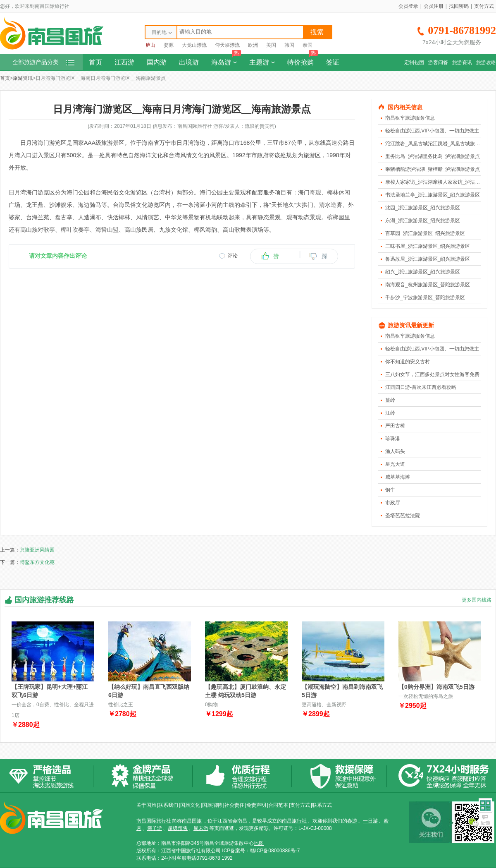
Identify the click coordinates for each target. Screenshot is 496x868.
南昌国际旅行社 (154, 821)
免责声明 (256, 805)
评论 (233, 256)
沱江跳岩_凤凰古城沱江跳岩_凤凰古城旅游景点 (438, 144)
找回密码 (459, 6)
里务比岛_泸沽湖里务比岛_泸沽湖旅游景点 (433, 156)
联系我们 (168, 805)
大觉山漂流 (194, 45)
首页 (95, 62)
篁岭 (390, 400)
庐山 (150, 45)
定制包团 (414, 62)
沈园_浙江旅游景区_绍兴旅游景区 (423, 208)
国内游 (157, 62)
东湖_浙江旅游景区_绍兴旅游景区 (423, 221)
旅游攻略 (486, 62)
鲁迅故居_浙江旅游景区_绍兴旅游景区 (428, 259)
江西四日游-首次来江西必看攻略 (421, 387)
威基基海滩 (398, 477)
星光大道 (395, 464)
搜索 (317, 32)
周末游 (201, 828)
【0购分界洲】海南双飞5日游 (436, 687)
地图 (259, 843)
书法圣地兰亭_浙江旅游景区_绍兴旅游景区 (433, 195)
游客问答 (438, 62)
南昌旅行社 (294, 821)
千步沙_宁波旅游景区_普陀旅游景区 (425, 297)
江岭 (390, 413)
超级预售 (178, 828)
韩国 (289, 45)
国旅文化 (190, 805)
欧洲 (253, 45)
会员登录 (408, 6)
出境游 (189, 62)
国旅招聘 (212, 805)
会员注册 (434, 6)
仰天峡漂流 (227, 45)
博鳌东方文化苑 (37, 562)
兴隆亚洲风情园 (37, 550)
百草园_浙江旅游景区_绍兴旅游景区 (425, 233)
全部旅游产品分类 (43, 62)
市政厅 (393, 503)
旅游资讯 (462, 62)
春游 (352, 821)
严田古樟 (395, 426)
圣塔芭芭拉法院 (403, 516)
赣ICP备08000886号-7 (275, 851)
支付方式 (484, 6)
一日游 (370, 821)
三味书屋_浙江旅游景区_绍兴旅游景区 (428, 246)
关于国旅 (146, 805)
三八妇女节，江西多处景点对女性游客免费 (432, 374)
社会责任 (234, 805)
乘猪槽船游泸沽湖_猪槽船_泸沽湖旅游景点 (433, 169)
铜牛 (390, 490)
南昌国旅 (192, 821)
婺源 (169, 45)
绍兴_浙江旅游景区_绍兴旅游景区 (423, 272)
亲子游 (155, 828)
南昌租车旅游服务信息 (410, 118)
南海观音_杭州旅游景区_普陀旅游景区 (428, 285)
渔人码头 (395, 451)
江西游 (124, 62)
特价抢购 (303, 60)
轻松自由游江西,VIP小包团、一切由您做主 (432, 131)
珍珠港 (393, 439)
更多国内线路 (477, 600)
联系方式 (322, 805)
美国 (271, 45)
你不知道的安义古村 (408, 362)
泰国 (308, 45)
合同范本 (278, 805)
